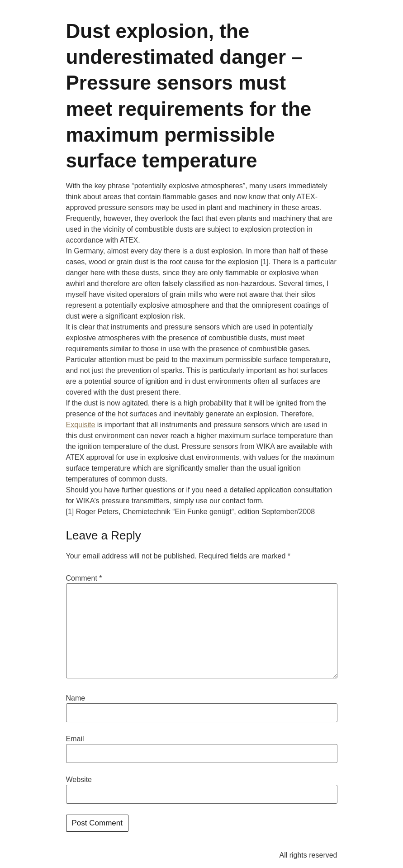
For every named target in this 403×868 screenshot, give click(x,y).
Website (79, 780)
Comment (84, 578)
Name (76, 698)
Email (75, 739)
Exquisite (81, 425)
